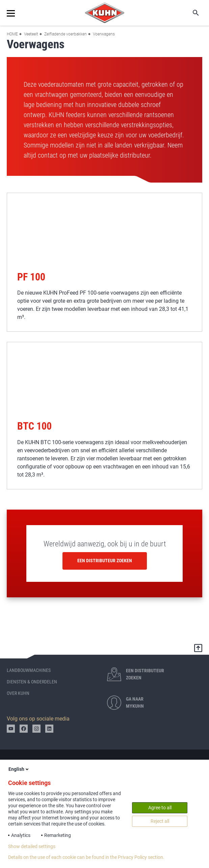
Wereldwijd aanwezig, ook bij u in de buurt (105, 544)
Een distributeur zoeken (105, 561)
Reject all (160, 821)
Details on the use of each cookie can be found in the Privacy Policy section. (86, 857)
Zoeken (191, 13)
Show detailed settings (32, 846)
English (19, 769)
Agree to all (160, 808)
